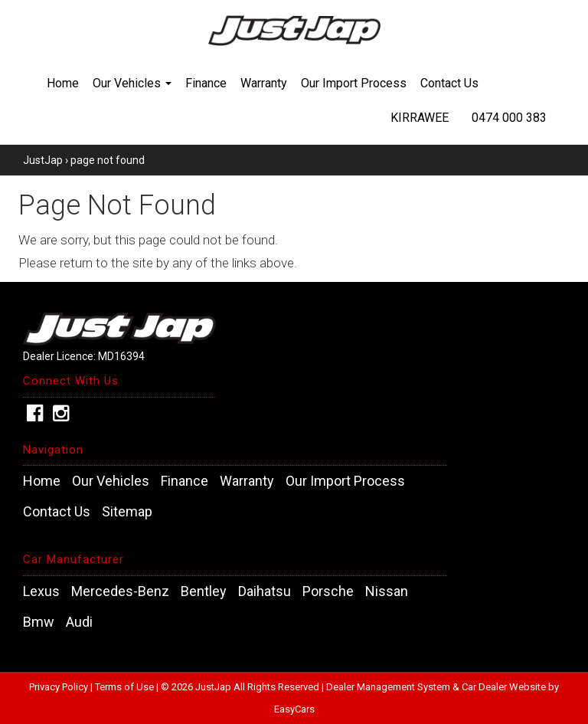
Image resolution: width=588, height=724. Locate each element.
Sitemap (127, 512)
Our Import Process (354, 83)
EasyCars (294, 709)
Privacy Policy (60, 687)
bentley (204, 591)
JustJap (43, 160)
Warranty (264, 83)
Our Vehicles (132, 83)
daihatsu (265, 591)
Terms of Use (126, 687)
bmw (39, 622)
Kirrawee (420, 118)
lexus (41, 591)
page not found (108, 160)
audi (79, 622)
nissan (387, 591)
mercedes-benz (120, 591)
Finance (206, 83)
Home (63, 83)
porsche (328, 591)
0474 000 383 (509, 118)
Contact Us (449, 83)
